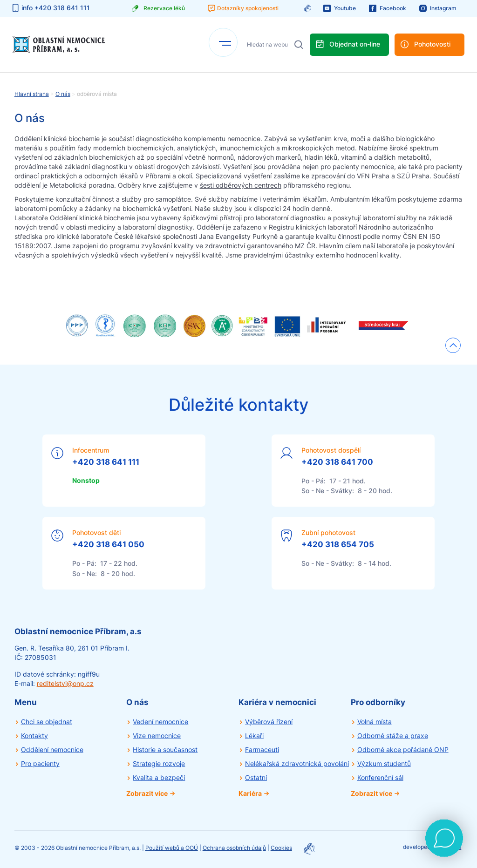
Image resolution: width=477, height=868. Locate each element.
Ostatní (256, 777)
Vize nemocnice (157, 736)
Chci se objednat (47, 722)
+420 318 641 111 (106, 462)
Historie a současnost (165, 749)
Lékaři (254, 736)
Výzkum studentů (384, 763)
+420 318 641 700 (337, 462)
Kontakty (34, 736)
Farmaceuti (262, 749)
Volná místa (375, 722)
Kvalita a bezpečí (159, 777)
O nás (63, 94)
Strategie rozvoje (159, 763)
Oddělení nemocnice (52, 749)
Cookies (281, 848)
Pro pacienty (40, 763)
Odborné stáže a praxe (393, 736)
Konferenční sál (380, 777)
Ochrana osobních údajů (234, 848)
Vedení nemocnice (160, 722)
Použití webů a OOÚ (172, 848)
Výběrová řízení (269, 722)
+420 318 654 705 (338, 544)
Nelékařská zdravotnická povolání (297, 763)
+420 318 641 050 (108, 544)
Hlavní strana (32, 94)
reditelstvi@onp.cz (65, 683)
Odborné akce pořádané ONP (403, 749)
